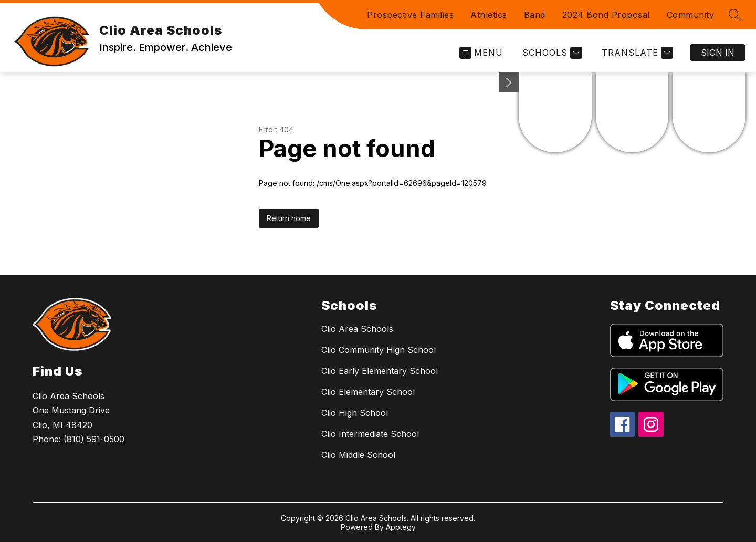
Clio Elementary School (368, 392)
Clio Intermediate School (370, 434)
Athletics (489, 15)
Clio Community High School (379, 350)
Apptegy (401, 527)
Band (535, 15)
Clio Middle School (358, 455)
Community (691, 15)
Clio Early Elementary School (380, 371)
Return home (289, 218)
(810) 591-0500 (94, 439)
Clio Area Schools (357, 329)
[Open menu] (481, 53)
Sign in (718, 53)
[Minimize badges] (509, 82)
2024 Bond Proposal (606, 15)
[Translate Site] (636, 53)
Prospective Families (410, 15)
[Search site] (735, 15)
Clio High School (355, 413)
